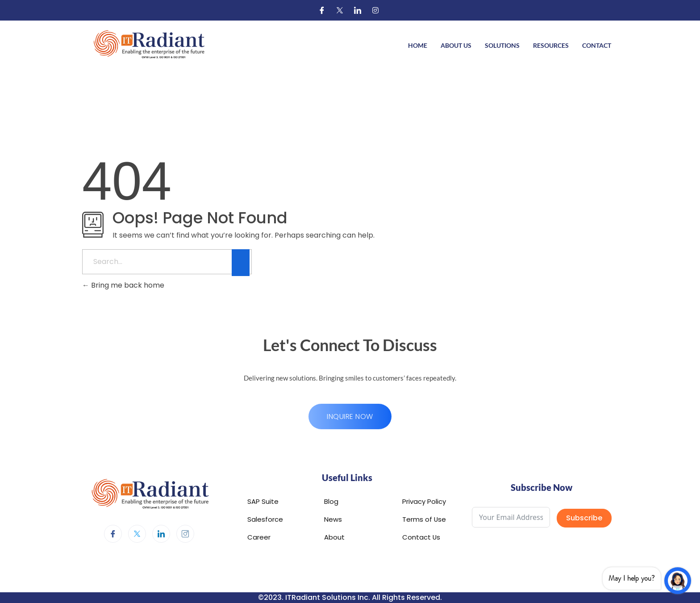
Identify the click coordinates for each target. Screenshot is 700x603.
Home (418, 45)
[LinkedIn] (358, 10)
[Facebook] (322, 10)
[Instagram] (375, 10)
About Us (456, 45)
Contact (597, 45)
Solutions (502, 45)
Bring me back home (123, 285)
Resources (551, 45)
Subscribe (584, 518)
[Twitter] (340, 10)
